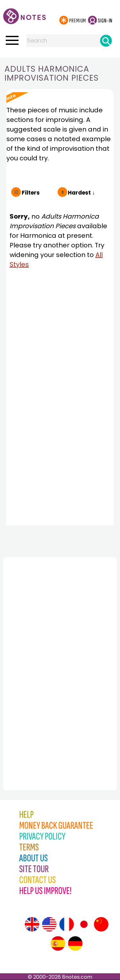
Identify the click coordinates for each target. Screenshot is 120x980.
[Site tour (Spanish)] (58, 944)
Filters (31, 193)
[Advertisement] (38, 660)
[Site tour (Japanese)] (84, 924)
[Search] (106, 41)
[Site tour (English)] (32, 924)
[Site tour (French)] (67, 924)
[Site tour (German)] (75, 944)
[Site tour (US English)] (49, 924)
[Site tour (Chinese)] (101, 924)
